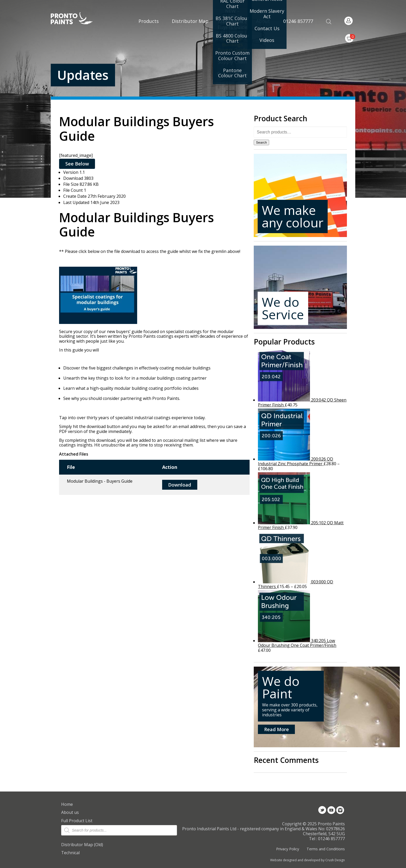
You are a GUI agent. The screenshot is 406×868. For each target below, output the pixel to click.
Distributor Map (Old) (82, 845)
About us (70, 812)
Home (67, 804)
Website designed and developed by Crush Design (307, 860)
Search (261, 142)
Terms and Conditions (326, 849)
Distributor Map (190, 21)
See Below (77, 164)
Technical (70, 853)
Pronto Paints (76, 19)
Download (180, 485)
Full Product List (77, 821)
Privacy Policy (288, 849)
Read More (277, 729)
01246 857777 (298, 21)
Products (149, 21)
